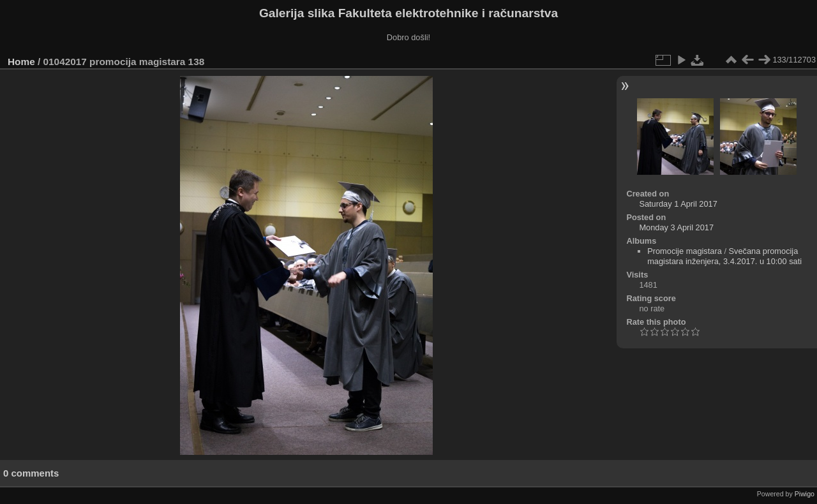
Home (21, 62)
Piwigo (805, 494)
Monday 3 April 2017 (676, 227)
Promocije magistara (685, 251)
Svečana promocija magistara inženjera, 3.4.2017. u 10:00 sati (724, 256)
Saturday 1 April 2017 (678, 204)
